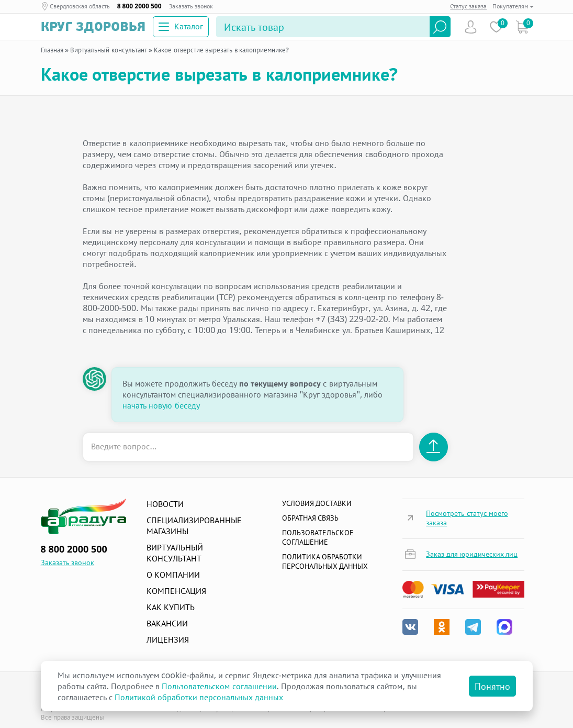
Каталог (181, 26)
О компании (173, 575)
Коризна (522, 27)
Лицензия (168, 639)
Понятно (492, 686)
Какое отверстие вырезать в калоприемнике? (221, 50)
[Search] (323, 27)
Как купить (171, 607)
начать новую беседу (161, 405)
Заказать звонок (191, 6)
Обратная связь (311, 518)
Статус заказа (468, 6)
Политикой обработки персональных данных (199, 697)
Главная (52, 50)
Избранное (496, 27)
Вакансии (167, 623)
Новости (165, 504)
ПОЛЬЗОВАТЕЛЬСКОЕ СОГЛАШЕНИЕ (318, 537)
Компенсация (176, 591)
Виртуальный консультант (108, 50)
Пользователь (471, 27)
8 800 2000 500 (139, 6)
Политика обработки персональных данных (325, 561)
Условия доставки (317, 503)
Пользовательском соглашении (219, 686)
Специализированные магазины (194, 526)
